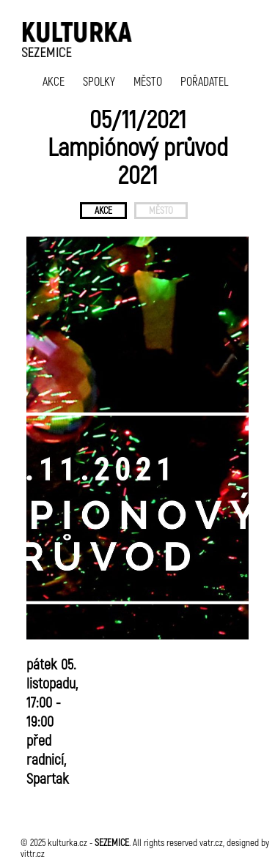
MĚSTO (148, 81)
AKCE (54, 81)
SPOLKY (99, 81)
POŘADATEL (204, 81)
